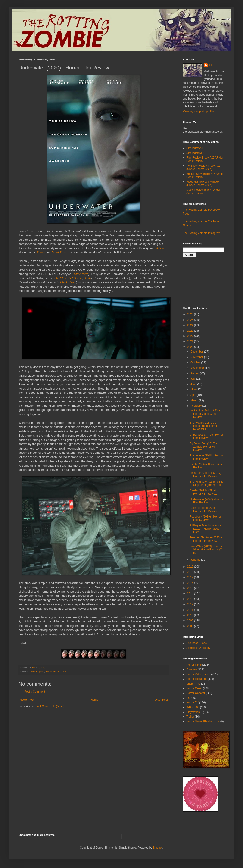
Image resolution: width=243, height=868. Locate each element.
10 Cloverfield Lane (69, 278)
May (193, 390)
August (195, 373)
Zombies (192, 669)
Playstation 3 (194, 712)
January (196, 560)
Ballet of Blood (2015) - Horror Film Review (204, 509)
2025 (191, 320)
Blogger (158, 848)
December (197, 352)
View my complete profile (198, 112)
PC (188, 698)
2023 (191, 331)
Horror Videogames (198, 674)
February (196, 406)
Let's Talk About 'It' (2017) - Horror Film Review (206, 475)
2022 (191, 336)
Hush (87, 278)
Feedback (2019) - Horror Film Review (205, 518)
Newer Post (27, 700)
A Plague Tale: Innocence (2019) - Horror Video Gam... (205, 529)
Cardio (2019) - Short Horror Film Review (203, 492)
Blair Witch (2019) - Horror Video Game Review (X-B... (206, 550)
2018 (191, 572)
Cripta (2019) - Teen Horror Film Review (206, 436)
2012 (191, 604)
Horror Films (52, 671)
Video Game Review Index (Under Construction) (203, 183)
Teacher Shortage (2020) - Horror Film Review (206, 539)
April (194, 395)
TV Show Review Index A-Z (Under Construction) (203, 167)
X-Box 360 (193, 707)
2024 (191, 325)
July (193, 379)
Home (94, 700)
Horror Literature (196, 679)
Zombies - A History (198, 648)
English (40, 671)
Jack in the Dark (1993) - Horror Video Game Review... (205, 414)
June (194, 384)
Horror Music (194, 688)
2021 (191, 341)
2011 (191, 610)
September (198, 368)
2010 (191, 615)
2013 (191, 599)
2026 (191, 314)
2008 (191, 626)
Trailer (190, 717)
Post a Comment (35, 692)
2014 (191, 593)
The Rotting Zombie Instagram (202, 233)
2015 (191, 588)
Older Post (161, 700)
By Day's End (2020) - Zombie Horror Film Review (203, 447)
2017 (191, 577)
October (196, 362)
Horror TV (192, 703)
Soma (40, 252)
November (197, 357)
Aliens (160, 248)
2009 (191, 621)
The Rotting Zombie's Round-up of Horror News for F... (203, 426)
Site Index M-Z (195, 153)
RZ (210, 65)
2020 (32, 671)
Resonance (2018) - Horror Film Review (206, 457)
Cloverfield (81, 274)
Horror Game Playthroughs (203, 721)
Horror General (196, 693)
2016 (191, 583)
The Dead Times (196, 643)
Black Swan (68, 282)
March (195, 400)
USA (63, 671)
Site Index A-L (195, 148)
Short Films (193, 684)
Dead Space (60, 252)
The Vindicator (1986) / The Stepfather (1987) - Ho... (207, 483)
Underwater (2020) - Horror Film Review (207, 501)
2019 (191, 567)
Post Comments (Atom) (50, 706)
